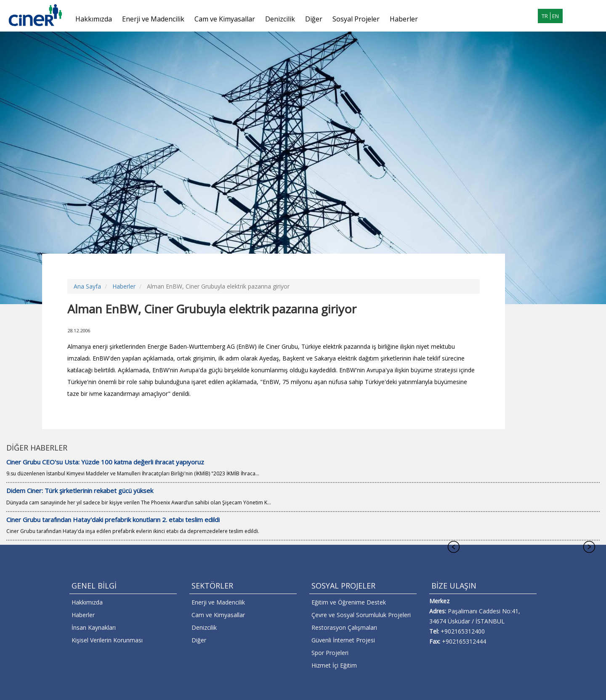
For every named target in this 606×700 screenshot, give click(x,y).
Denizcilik (280, 19)
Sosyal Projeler (356, 19)
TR (545, 16)
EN (555, 16)
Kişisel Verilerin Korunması (107, 640)
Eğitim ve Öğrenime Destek (349, 602)
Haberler (404, 19)
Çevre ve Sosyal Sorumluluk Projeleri (361, 615)
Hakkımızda (94, 19)
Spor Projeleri (330, 653)
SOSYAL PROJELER (343, 586)
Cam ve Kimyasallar (225, 19)
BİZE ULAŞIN (454, 586)
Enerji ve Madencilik (153, 19)
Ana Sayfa (87, 286)
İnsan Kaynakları (94, 627)
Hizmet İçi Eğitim (334, 665)
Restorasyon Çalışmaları (344, 627)
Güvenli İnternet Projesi (343, 640)
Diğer (314, 19)
